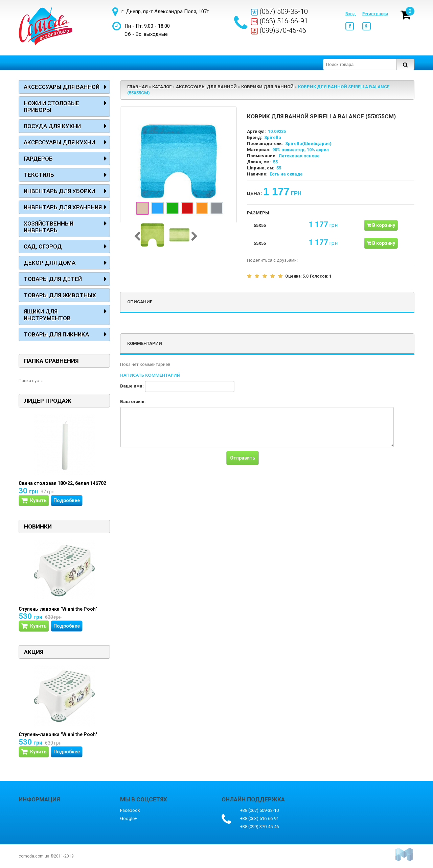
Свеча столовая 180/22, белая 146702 (62, 483)
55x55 (260, 225)
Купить (34, 501)
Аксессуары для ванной (62, 87)
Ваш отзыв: (133, 402)
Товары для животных (60, 295)
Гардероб (38, 159)
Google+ (129, 818)
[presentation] (172, 464)
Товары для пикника (56, 334)
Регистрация (375, 14)
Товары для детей (53, 279)
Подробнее (67, 500)
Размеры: (259, 213)
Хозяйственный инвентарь (49, 227)
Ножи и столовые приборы (51, 107)
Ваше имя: (132, 386)
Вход (350, 14)
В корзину (381, 225)
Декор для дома (50, 263)
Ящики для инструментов (47, 315)
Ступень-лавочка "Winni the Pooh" (58, 609)
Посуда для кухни (52, 126)
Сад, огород (43, 247)
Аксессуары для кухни (59, 142)
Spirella (273, 137)
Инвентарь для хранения (63, 207)
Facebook (130, 810)
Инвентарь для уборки (59, 191)
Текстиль (39, 175)
